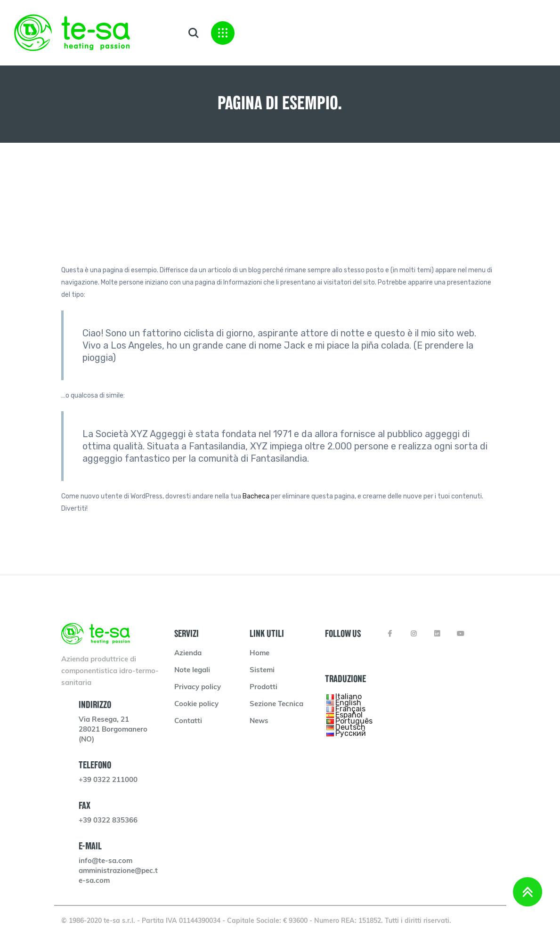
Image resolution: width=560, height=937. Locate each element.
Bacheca (256, 496)
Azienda (188, 654)
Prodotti (264, 688)
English (348, 703)
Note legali (192, 671)
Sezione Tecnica (276, 705)
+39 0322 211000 (108, 780)
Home (260, 654)
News (259, 721)
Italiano (349, 697)
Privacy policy (198, 688)
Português (354, 721)
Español (349, 715)
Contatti (188, 721)
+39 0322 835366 (108, 821)
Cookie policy (196, 705)
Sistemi (262, 671)
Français (350, 709)
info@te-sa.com (106, 861)
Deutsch (350, 727)
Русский (351, 733)
